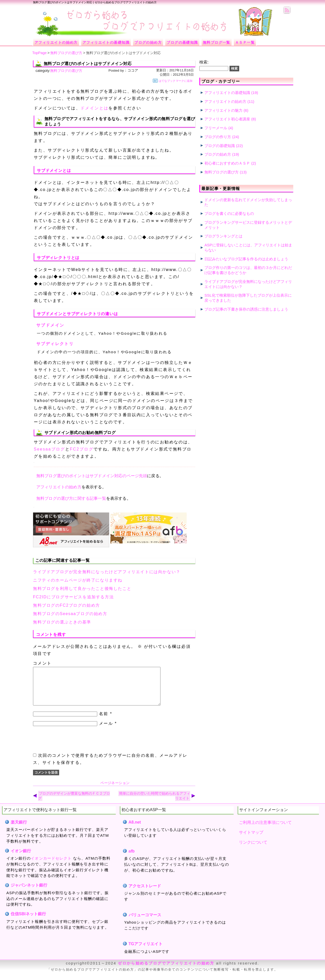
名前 (104, 721)
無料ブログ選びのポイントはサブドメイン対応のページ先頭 (92, 476)
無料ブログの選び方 (66, 71)
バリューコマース (145, 922)
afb (132, 859)
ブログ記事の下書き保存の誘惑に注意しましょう (246, 309)
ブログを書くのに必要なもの (229, 213)
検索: (204, 62)
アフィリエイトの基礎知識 (227, 93)
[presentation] (72, 747)
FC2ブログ (82, 449)
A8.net (135, 830)
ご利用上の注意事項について (265, 830)
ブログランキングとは (223, 236)
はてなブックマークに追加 (173, 81)
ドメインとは (94, 108)
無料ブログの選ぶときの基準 (62, 622)
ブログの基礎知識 (220, 146)
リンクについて (253, 850)
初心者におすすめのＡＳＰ (227, 163)
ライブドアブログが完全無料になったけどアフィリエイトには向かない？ (107, 572)
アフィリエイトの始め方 (59, 487)
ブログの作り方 (218, 137)
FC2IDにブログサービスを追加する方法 (73, 597)
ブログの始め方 (218, 154)
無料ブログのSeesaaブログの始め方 (70, 614)
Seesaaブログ (50, 449)
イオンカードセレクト (51, 866)
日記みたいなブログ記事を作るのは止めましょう (246, 259)
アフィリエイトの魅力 (223, 110)
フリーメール (216, 128)
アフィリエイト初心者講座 (227, 119)
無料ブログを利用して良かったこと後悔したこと (82, 589)
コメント (42, 663)
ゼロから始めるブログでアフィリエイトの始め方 (166, 971)
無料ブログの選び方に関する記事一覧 (71, 498)
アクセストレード (145, 894)
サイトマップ (251, 840)
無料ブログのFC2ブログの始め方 (67, 605)
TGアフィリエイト (145, 951)
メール (106, 731)
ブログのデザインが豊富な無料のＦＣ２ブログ (74, 804)
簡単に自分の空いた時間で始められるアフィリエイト (155, 804)
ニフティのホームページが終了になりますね (78, 580)
